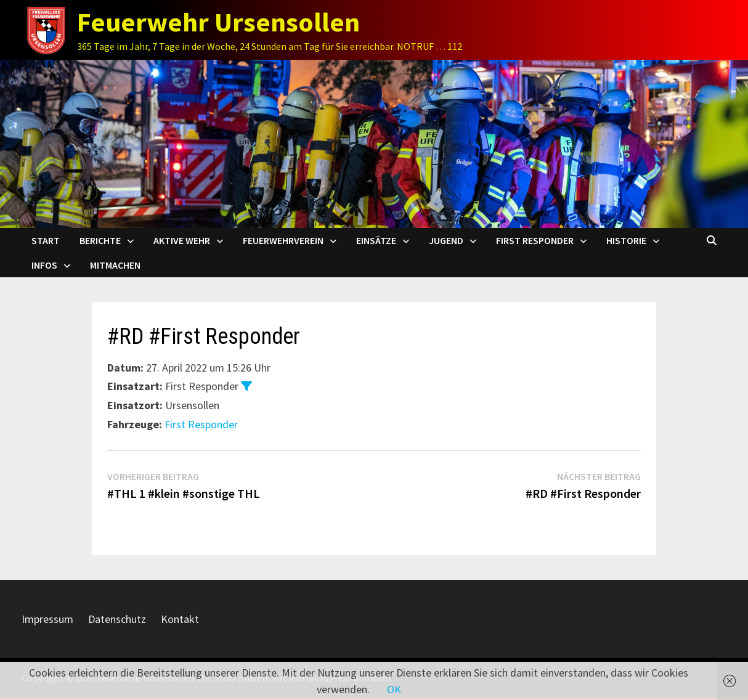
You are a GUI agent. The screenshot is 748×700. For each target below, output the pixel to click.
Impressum (47, 619)
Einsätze (376, 240)
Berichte (100, 240)
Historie (626, 240)
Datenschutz (117, 619)
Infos (44, 265)
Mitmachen (115, 265)
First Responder (535, 240)
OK (394, 689)
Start (46, 240)
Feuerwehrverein (283, 240)
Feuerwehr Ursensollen (218, 22)
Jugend (446, 240)
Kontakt (180, 619)
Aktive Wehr (182, 240)
